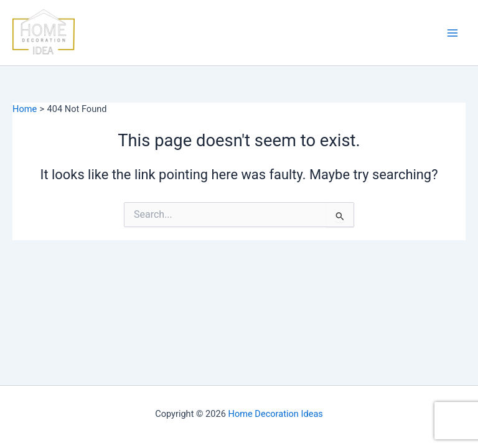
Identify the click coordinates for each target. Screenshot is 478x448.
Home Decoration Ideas (276, 414)
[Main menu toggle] (452, 33)
